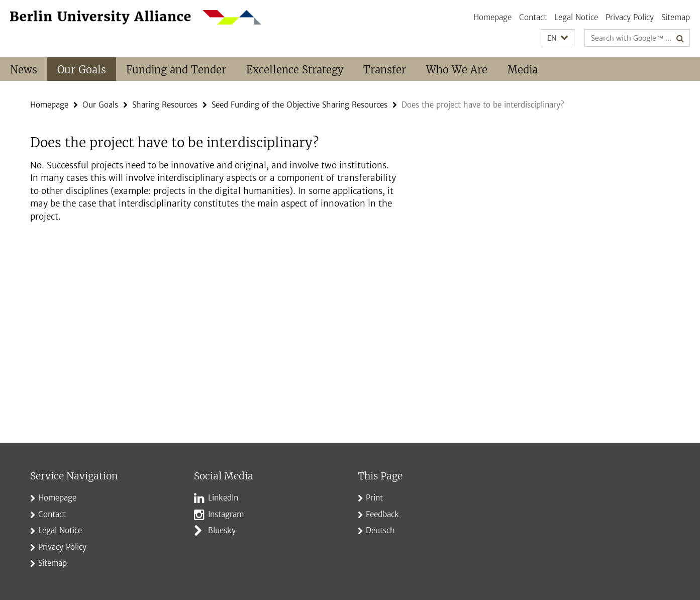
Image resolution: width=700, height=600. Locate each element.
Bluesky (222, 530)
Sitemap (676, 17)
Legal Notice (576, 17)
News (24, 70)
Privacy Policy (630, 17)
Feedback (382, 514)
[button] (558, 38)
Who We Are (457, 70)
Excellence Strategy (295, 70)
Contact (533, 17)
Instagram (226, 514)
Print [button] (374, 498)
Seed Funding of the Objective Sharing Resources (299, 105)
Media (523, 70)
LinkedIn (223, 498)
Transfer (385, 70)
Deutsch (380, 530)
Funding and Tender (176, 70)
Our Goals (82, 70)
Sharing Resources (165, 105)
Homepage (492, 17)
